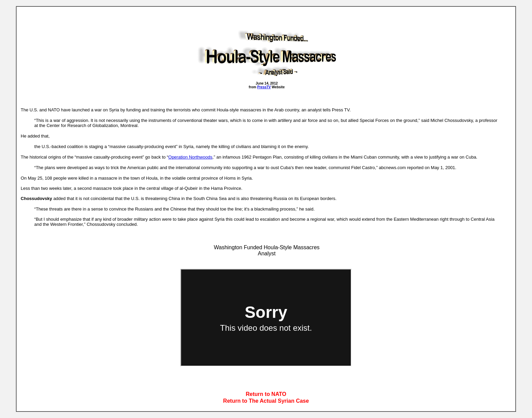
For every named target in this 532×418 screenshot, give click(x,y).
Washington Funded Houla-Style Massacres (267, 247)
